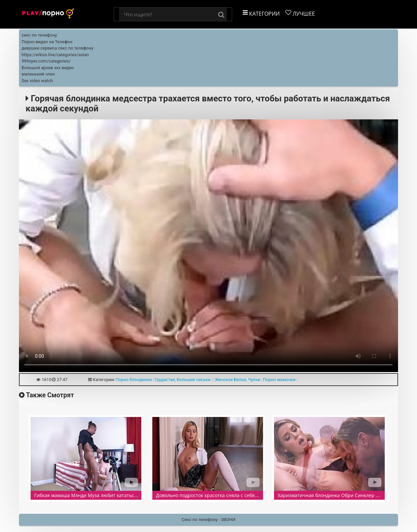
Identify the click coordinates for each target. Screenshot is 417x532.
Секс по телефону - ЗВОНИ (208, 520)
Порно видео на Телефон (47, 42)
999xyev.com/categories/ (46, 61)
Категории (261, 13)
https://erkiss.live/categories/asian (55, 55)
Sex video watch (37, 81)
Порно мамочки (279, 380)
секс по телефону (39, 35)
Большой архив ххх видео (48, 68)
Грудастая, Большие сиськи (183, 380)
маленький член (38, 74)
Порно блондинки (134, 380)
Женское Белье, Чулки (237, 380)
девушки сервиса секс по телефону (58, 48)
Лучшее (300, 13)
